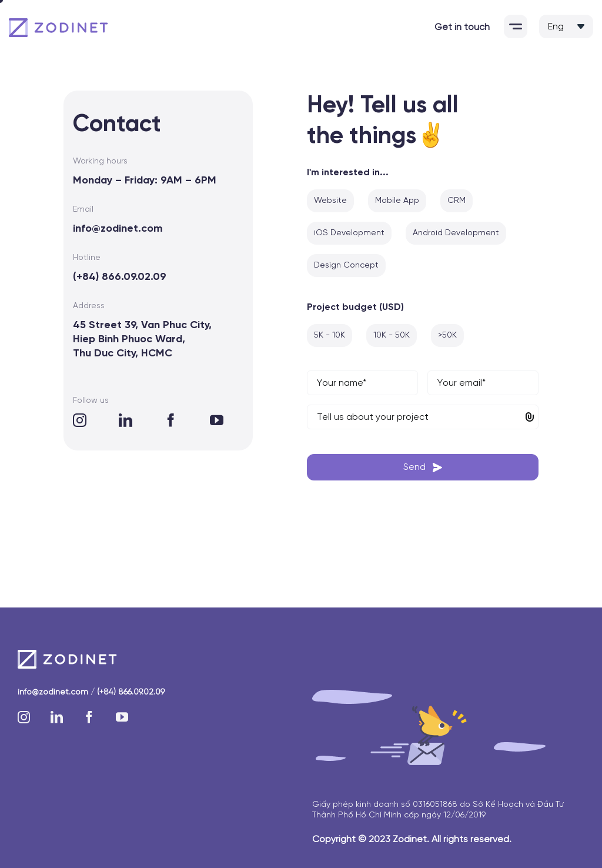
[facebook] (171, 420)
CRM (456, 201)
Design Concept (346, 266)
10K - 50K (392, 335)
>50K (447, 335)
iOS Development (349, 233)
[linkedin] (126, 420)
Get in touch (462, 27)
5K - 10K (330, 335)
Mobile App (397, 201)
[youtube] (217, 420)
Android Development (456, 233)
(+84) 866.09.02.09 (120, 277)
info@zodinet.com (118, 229)
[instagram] (80, 420)
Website (330, 201)
